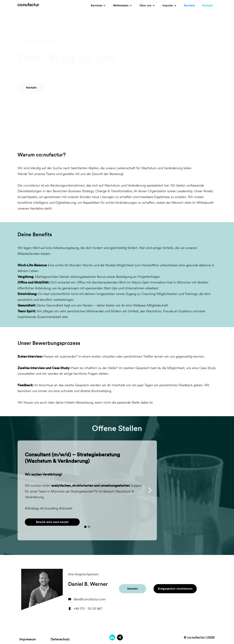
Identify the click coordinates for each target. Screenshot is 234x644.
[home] (28, 3)
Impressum (28, 639)
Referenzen (121, 5)
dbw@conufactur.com (90, 599)
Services (96, 5)
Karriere (189, 5)
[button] (98, 5)
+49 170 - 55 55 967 (88, 608)
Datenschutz (60, 639)
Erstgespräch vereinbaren (175, 589)
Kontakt (207, 5)
